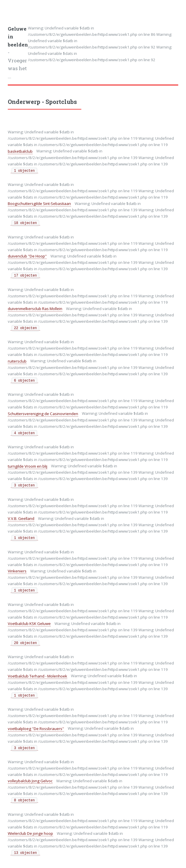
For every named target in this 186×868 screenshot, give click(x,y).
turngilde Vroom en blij (28, 466)
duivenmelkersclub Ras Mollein (35, 309)
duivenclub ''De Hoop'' (27, 256)
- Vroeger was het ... (18, 53)
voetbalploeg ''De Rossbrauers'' (36, 729)
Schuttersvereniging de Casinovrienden (43, 414)
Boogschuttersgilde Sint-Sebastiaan (39, 204)
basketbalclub (20, 151)
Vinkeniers (17, 571)
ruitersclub (17, 361)
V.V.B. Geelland (21, 518)
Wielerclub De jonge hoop (30, 833)
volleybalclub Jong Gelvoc (30, 781)
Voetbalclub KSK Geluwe (29, 624)
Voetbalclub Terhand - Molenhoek (37, 676)
